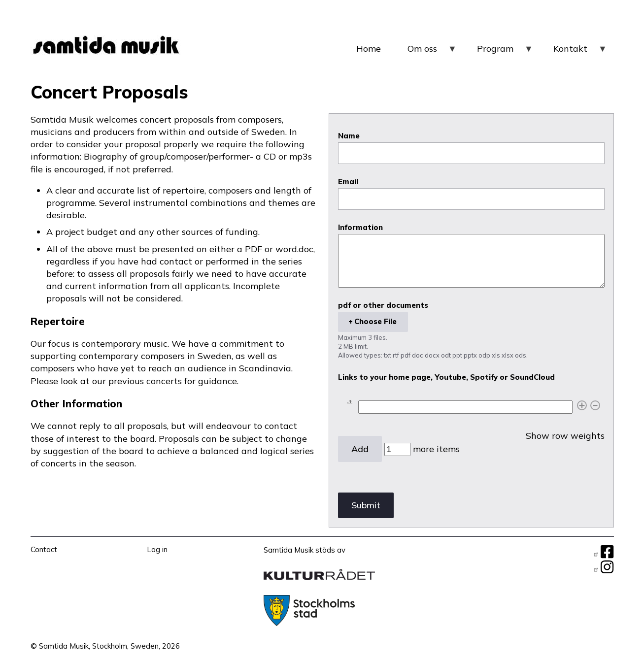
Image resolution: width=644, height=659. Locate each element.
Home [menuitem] (369, 49)
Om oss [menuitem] (432, 52)
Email (348, 182)
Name (349, 136)
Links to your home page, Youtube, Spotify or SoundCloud (446, 377)
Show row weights (565, 436)
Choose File (375, 321)
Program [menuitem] (505, 52)
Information (360, 228)
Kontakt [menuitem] (580, 52)
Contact (44, 549)
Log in (157, 549)
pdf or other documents (383, 305)
